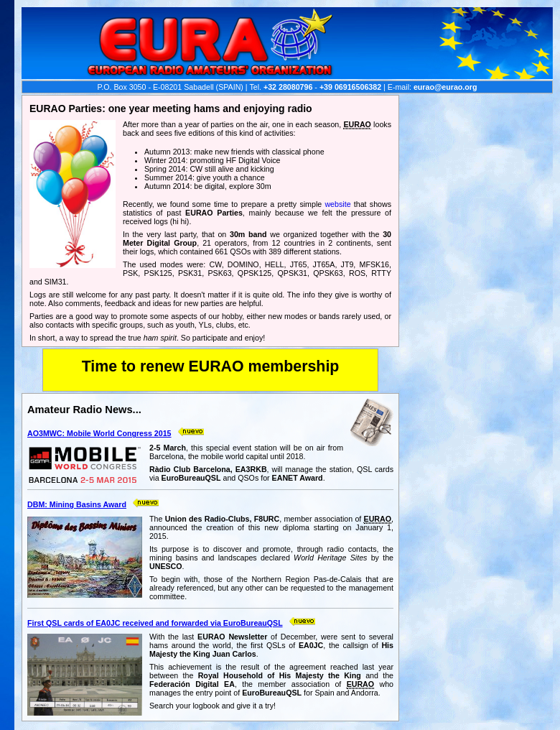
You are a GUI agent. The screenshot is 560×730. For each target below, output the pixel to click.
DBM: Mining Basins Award (77, 504)
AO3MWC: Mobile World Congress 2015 (99, 433)
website (337, 204)
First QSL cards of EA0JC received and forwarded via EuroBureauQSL (155, 623)
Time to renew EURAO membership (211, 366)
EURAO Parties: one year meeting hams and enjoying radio (171, 108)
